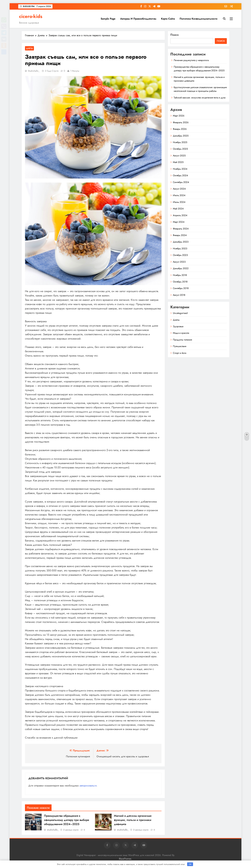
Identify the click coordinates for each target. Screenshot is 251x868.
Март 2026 (179, 116)
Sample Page (108, 19)
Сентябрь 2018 (181, 288)
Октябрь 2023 (180, 255)
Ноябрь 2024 (180, 169)
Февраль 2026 (181, 122)
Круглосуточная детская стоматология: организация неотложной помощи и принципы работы (200, 89)
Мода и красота (181, 333)
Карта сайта (168, 19)
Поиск (175, 35)
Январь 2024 (180, 235)
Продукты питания (182, 340)
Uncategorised (180, 313)
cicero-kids (31, 16)
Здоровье (178, 326)
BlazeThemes (125, 859)
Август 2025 (179, 156)
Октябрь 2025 (180, 149)
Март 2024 (179, 222)
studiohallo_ (34, 71)
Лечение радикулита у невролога (191, 60)
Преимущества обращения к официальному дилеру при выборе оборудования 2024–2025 (67, 820)
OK (190, 864)
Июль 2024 (179, 195)
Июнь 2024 (179, 202)
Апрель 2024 (180, 215)
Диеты (29, 48)
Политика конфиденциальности (198, 19)
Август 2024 (179, 189)
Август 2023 (179, 262)
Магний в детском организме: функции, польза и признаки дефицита (133, 820)
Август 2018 (179, 295)
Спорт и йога (180, 353)
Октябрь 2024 (180, 175)
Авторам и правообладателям (138, 19)
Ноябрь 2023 (180, 249)
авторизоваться (88, 786)
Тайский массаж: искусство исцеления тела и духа (200, 98)
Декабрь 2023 (181, 242)
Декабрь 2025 (181, 136)
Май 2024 (178, 209)
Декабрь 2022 (181, 268)
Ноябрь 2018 (180, 275)
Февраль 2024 (181, 229)
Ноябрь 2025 (180, 142)
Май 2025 (178, 162)
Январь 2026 (180, 129)
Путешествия (180, 346)
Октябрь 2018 (180, 282)
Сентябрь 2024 (181, 182)
